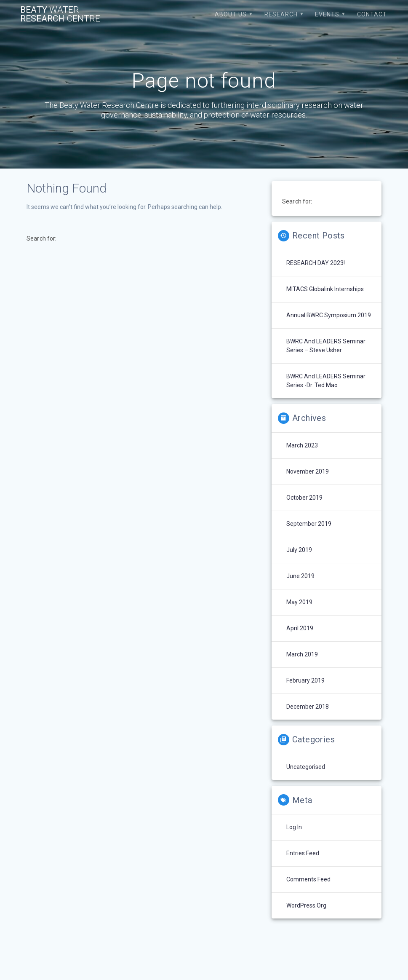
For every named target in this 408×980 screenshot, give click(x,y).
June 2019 (300, 576)
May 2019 (299, 602)
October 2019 (304, 498)
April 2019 (300, 628)
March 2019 (302, 654)
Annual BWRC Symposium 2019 (329, 315)
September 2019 (309, 524)
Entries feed (303, 853)
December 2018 (308, 707)
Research (281, 14)
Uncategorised (306, 767)
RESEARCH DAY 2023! (316, 263)
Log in (294, 827)
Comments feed (308, 879)
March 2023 (302, 445)
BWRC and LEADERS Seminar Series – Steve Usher (326, 346)
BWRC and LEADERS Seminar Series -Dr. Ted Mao (326, 381)
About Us (231, 14)
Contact (372, 14)
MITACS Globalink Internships (325, 289)
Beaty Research (60, 14)
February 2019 (305, 680)
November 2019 (308, 471)
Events (327, 14)
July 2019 (299, 550)
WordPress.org (306, 905)
